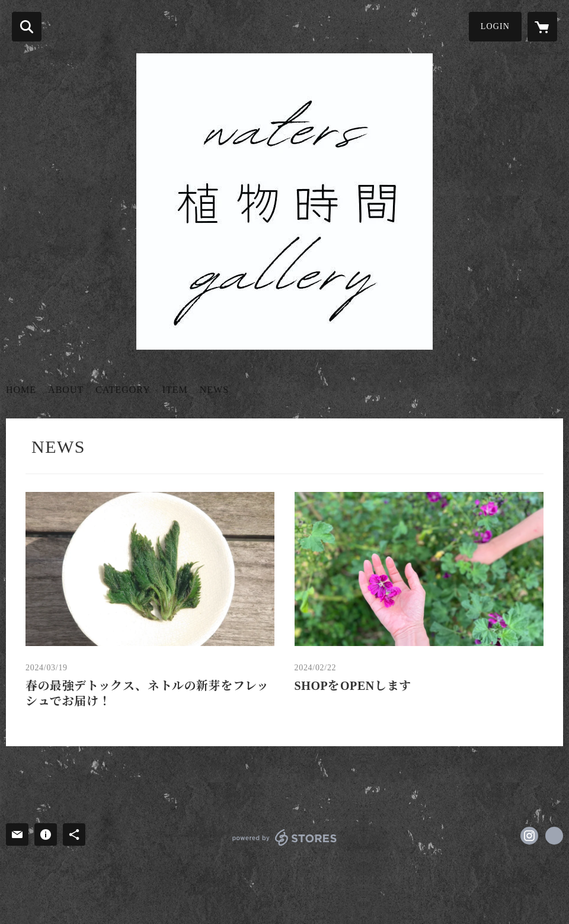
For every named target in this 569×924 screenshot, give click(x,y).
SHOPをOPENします (353, 686)
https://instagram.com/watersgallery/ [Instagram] (529, 836)
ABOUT (66, 390)
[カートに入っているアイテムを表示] (542, 27)
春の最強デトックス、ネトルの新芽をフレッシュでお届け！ (147, 693)
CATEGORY (123, 390)
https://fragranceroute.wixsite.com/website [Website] (554, 836)
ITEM (175, 390)
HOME (21, 390)
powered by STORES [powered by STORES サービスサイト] (285, 837)
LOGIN (495, 26)
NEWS (214, 390)
